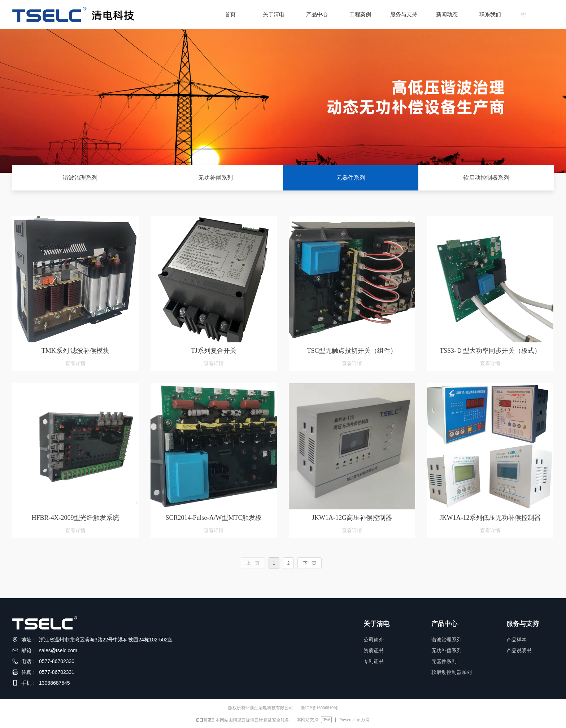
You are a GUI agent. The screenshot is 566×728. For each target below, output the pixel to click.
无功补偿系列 (215, 178)
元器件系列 (351, 178)
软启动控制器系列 (486, 178)
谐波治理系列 (80, 178)
